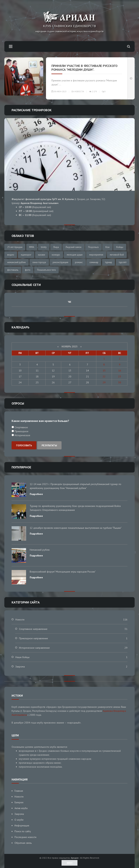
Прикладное (21, 431)
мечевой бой (117, 255)
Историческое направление (34, 648)
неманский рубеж (16, 262)
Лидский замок (73, 247)
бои (107, 247)
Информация (22, 826)
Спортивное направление (33, 629)
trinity (44, 247)
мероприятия (96, 255)
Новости (79, 92)
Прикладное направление (33, 638)
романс (79, 262)
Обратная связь (23, 843)
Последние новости (25, 837)
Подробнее (36, 494)
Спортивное (21, 427)
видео (11, 255)
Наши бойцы (22, 657)
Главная (19, 791)
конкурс (56, 255)
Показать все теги (46, 270)
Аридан (75, 858)
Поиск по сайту (23, 831)
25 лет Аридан (15, 247)
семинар (94, 262)
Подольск (93, 247)
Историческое (22, 435)
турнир (109, 262)
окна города (39, 262)
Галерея (19, 802)
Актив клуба (21, 808)
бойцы (120, 247)
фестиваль (13, 270)
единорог (26, 255)
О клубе (19, 820)
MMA (32, 247)
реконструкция (60, 262)
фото (28, 270)
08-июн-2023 (59, 92)
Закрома (20, 667)
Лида (56, 247)
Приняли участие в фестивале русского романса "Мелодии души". (84, 68)
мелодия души (75, 255)
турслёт (123, 262)
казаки (42, 255)
